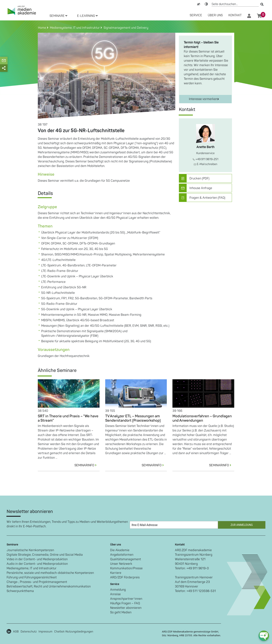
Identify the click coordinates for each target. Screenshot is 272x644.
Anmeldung (118, 590)
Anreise (115, 594)
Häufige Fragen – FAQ (125, 603)
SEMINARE (58, 16)
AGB (16, 632)
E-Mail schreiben (205, 164)
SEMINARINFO (87, 465)
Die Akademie (120, 550)
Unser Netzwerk (121, 564)
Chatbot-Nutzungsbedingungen (74, 632)
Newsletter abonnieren (126, 608)
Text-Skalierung (199, 4)
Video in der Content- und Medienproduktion (37, 559)
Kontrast (206, 4)
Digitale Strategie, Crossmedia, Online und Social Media (45, 555)
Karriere (116, 573)
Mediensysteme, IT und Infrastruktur (32, 568)
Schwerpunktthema (20, 591)
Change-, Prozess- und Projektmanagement (37, 582)
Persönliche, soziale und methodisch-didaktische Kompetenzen (50, 573)
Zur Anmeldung (242, 525)
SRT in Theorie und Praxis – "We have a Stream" (68, 418)
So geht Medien (121, 612)
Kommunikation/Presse (126, 568)
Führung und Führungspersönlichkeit (32, 577)
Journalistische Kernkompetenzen (30, 550)
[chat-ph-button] (264, 636)
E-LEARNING (87, 16)
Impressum (45, 632)
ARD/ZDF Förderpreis (125, 577)
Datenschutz (29, 632)
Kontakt (235, 15)
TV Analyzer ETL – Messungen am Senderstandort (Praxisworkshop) (133, 418)
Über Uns (215, 15)
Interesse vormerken (204, 99)
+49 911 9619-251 (206, 159)
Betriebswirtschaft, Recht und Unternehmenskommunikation (49, 587)
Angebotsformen (122, 555)
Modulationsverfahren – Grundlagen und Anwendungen (202, 418)
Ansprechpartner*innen (126, 599)
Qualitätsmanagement (126, 559)
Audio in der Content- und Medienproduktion (37, 564)
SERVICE (196, 15)
